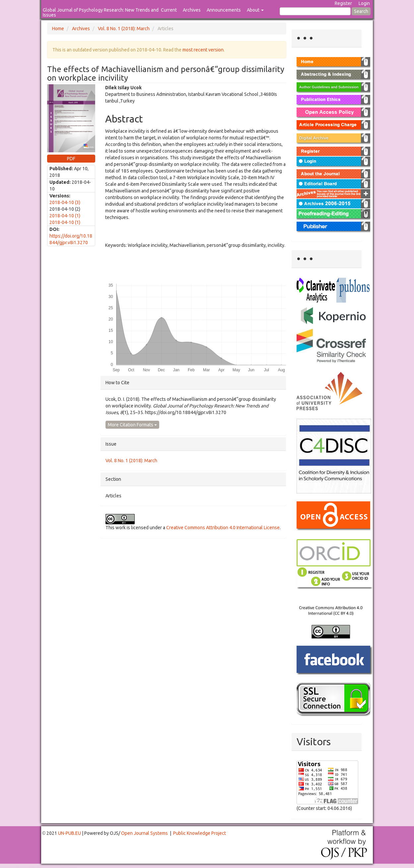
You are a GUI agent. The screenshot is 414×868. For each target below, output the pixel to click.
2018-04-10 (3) (65, 202)
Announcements (224, 10)
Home (58, 29)
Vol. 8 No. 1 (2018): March (124, 29)
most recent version (203, 50)
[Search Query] (315, 11)
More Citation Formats (132, 425)
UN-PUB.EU (69, 833)
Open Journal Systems (144, 833)
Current (169, 10)
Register (343, 3)
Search (361, 11)
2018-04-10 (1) (65, 216)
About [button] (255, 10)
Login (364, 3)
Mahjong (27, 868)
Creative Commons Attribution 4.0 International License (223, 528)
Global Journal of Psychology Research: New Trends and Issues (101, 12)
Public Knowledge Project (200, 833)
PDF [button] (71, 159)
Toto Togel (26, 867)
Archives (192, 10)
